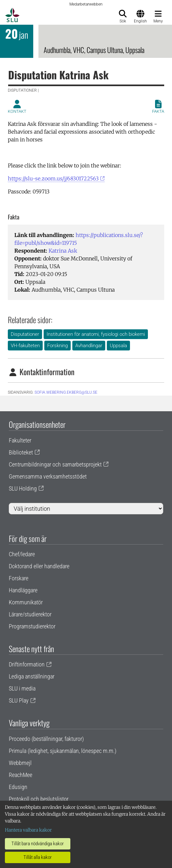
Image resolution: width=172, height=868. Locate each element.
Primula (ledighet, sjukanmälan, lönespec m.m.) (63, 751)
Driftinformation (27, 664)
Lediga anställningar (32, 676)
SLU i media (22, 688)
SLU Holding (23, 488)
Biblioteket (21, 452)
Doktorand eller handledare (39, 566)
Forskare (19, 578)
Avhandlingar (89, 346)
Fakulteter (20, 440)
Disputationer (25, 334)
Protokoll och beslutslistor (39, 799)
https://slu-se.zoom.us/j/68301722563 (53, 178)
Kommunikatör (26, 602)
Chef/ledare (22, 554)
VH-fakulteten (25, 346)
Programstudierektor (32, 626)
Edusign (18, 787)
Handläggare (23, 590)
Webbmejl (20, 763)
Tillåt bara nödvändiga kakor (38, 844)
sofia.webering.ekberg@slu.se (66, 392)
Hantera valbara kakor (28, 830)
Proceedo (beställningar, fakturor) (46, 739)
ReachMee (21, 775)
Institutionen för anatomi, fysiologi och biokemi (96, 334)
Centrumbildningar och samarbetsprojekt (55, 464)
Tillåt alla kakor (38, 857)
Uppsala (118, 346)
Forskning (57, 346)
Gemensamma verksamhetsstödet (48, 476)
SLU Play (19, 700)
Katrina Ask (63, 251)
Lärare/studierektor (30, 614)
